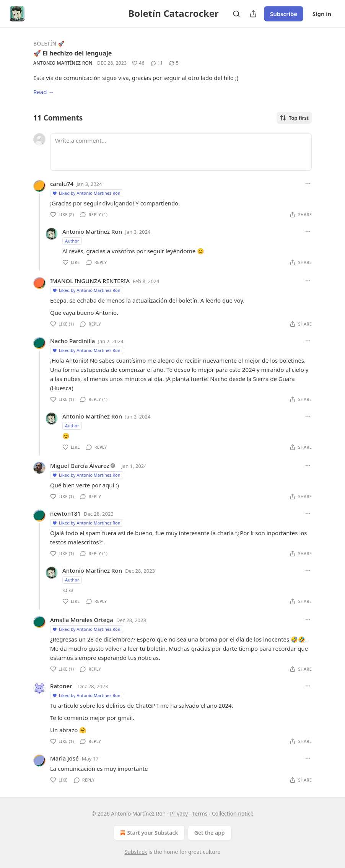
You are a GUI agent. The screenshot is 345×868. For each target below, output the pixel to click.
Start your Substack (148, 833)
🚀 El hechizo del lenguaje (72, 53)
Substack (136, 852)
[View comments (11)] (157, 63)
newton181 (65, 513)
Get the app (210, 833)
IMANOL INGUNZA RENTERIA (90, 281)
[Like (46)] (138, 63)
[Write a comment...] (181, 152)
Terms (200, 813)
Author (72, 241)
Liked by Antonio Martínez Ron (86, 193)
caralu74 (62, 184)
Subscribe (284, 14)
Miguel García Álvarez (80, 466)
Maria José (64, 758)
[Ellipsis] (308, 184)
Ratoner (61, 686)
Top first (294, 118)
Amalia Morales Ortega (82, 620)
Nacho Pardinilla (72, 341)
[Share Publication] (253, 14)
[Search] (236, 14)
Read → (44, 92)
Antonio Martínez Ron (63, 63)
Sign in (322, 14)
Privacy (179, 813)
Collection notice (233, 813)
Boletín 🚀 (49, 43)
